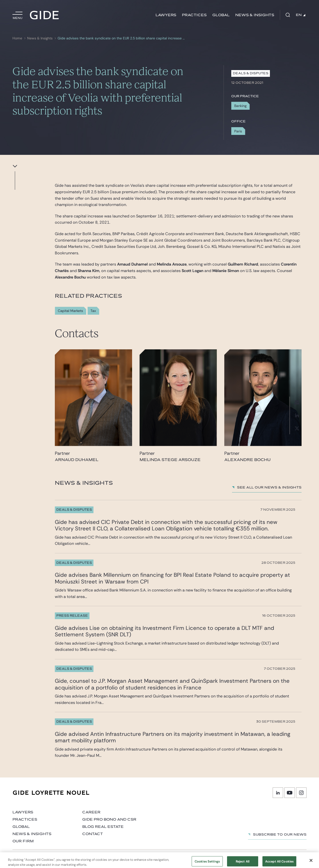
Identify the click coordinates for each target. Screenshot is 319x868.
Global (221, 15)
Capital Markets (70, 311)
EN (301, 15)
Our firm (23, 841)
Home (17, 38)
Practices (194, 15)
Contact (93, 834)
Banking (240, 106)
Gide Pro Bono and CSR (109, 820)
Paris (238, 131)
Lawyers (166, 15)
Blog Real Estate (103, 827)
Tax (93, 311)
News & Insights (255, 15)
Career (91, 812)
